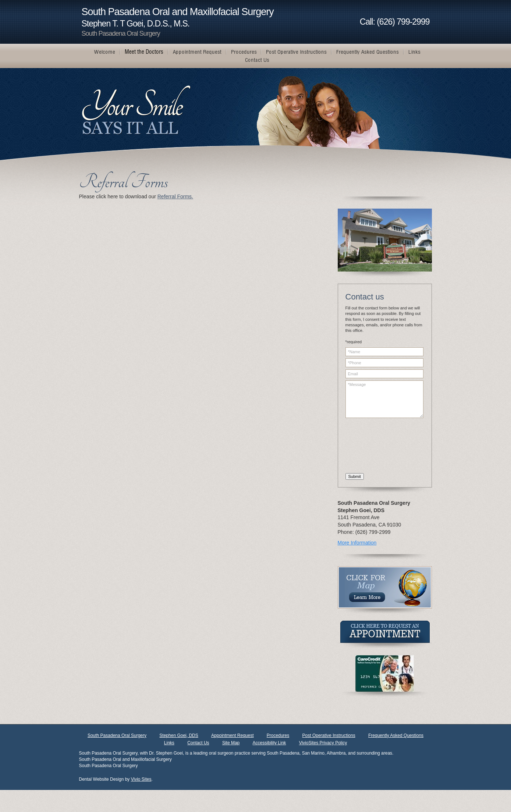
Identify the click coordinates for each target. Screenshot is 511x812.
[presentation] (376, 447)
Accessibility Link (269, 743)
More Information (357, 543)
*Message (384, 399)
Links (169, 743)
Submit (355, 476)
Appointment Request (232, 735)
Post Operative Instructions (329, 735)
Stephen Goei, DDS (179, 735)
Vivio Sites (141, 779)
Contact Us (198, 743)
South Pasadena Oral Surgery (117, 735)
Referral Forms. (175, 196)
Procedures (278, 735)
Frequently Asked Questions (396, 735)
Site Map (231, 743)
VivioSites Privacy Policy (323, 743)
